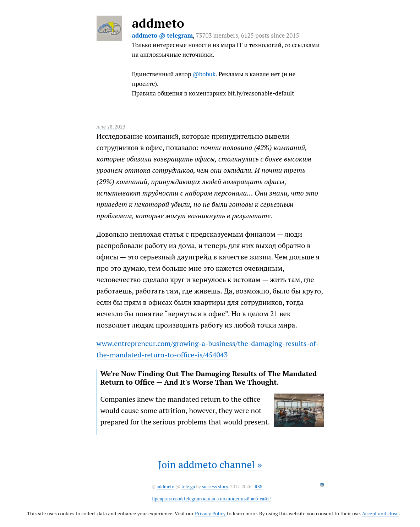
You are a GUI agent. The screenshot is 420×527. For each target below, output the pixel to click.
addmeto (158, 23)
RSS (258, 487)
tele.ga (188, 487)
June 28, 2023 (111, 127)
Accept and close (380, 513)
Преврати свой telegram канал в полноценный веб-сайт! (211, 499)
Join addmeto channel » (210, 464)
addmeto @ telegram (163, 35)
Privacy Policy (210, 513)
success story (215, 487)
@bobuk (204, 74)
